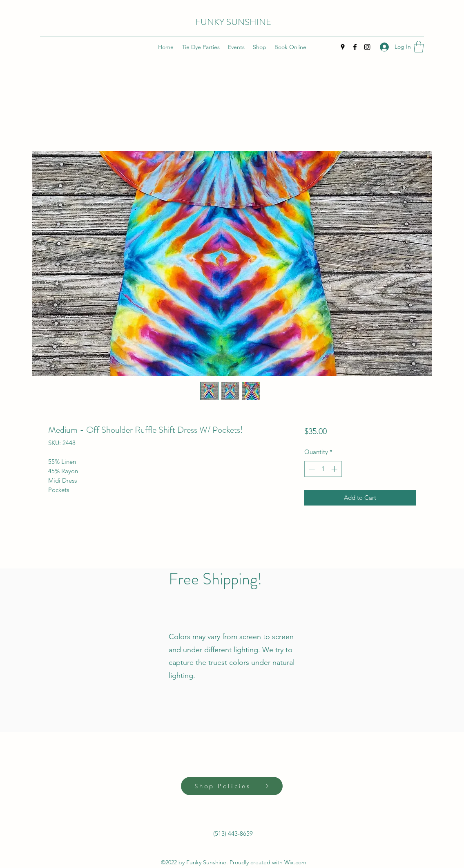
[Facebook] (355, 47)
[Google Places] (343, 47)
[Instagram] (367, 47)
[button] (419, 47)
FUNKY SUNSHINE (233, 22)
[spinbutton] (323, 469)
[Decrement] (311, 469)
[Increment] (335, 469)
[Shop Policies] (232, 786)
